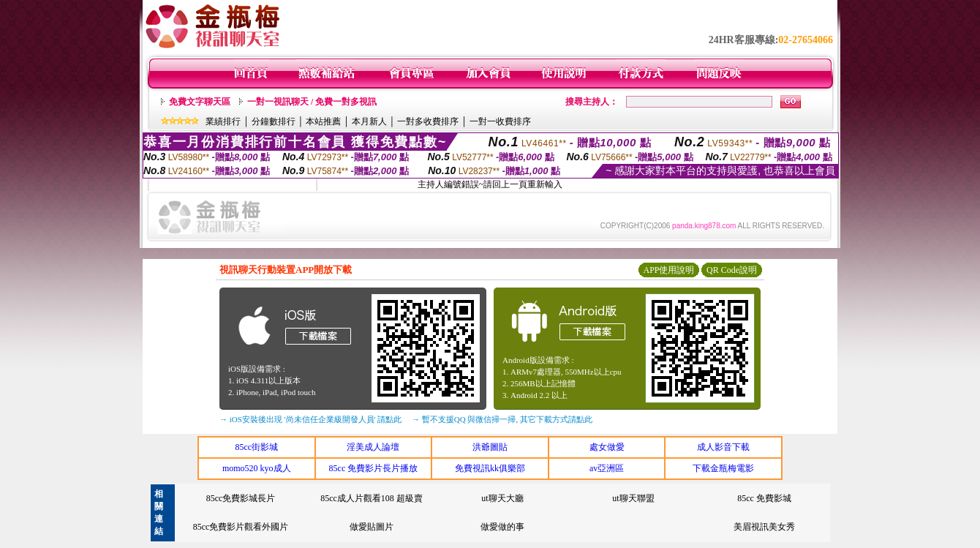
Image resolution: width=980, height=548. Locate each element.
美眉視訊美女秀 (764, 527)
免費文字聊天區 (200, 102)
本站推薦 (323, 121)
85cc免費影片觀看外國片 (241, 527)
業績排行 (223, 121)
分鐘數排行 (274, 121)
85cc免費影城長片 (241, 498)
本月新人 (369, 121)
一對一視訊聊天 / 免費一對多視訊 (312, 102)
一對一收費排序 (500, 121)
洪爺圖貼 (490, 447)
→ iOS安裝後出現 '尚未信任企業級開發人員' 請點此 (310, 419)
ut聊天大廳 (502, 498)
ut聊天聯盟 (633, 498)
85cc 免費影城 (764, 498)
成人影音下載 (723, 447)
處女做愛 (607, 447)
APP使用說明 (668, 270)
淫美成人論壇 (373, 447)
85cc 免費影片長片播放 (374, 468)
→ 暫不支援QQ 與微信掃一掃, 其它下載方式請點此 (502, 419)
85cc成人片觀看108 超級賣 (372, 498)
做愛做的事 (502, 527)
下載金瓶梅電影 (723, 468)
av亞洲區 (607, 468)
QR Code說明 (732, 270)
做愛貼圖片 (372, 527)
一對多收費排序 (428, 121)
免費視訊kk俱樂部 (490, 468)
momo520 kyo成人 (257, 468)
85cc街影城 (256, 447)
